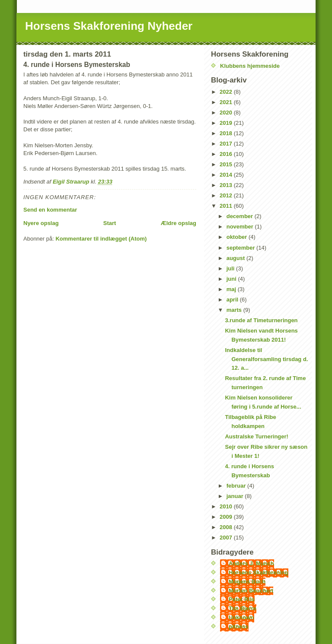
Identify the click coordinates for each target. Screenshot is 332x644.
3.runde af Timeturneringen (261, 320)
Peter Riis (242, 599)
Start (110, 223)
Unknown (241, 617)
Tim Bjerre (243, 608)
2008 (227, 527)
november (241, 227)
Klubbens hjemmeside (250, 66)
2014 (227, 175)
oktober (238, 237)
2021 (227, 102)
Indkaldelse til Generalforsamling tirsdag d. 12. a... (266, 359)
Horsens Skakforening (259, 573)
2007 (227, 538)
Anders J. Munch (251, 563)
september (241, 248)
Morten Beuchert (251, 591)
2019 (227, 123)
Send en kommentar (50, 210)
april (233, 300)
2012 (227, 195)
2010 (227, 506)
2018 (227, 133)
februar (237, 486)
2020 (227, 113)
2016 (227, 154)
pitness (239, 627)
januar (236, 496)
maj (232, 289)
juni (232, 279)
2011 (227, 206)
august (236, 258)
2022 (227, 92)
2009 (227, 517)
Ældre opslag (179, 223)
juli (231, 268)
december (241, 216)
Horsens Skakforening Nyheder (109, 26)
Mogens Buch (247, 582)
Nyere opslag (41, 223)
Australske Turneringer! (256, 436)
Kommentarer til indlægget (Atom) (101, 239)
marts (235, 310)
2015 (227, 164)
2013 (227, 185)
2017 (227, 144)
